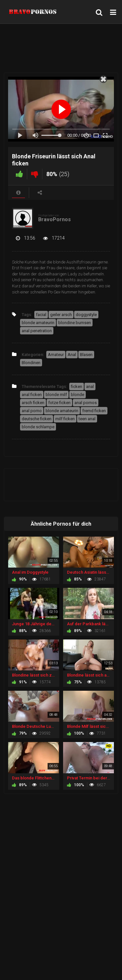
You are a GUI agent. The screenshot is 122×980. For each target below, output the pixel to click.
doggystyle (86, 315)
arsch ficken (33, 403)
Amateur (56, 355)
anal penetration (37, 331)
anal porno (32, 411)
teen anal (87, 419)
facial (41, 315)
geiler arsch (61, 315)
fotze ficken (59, 403)
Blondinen (31, 363)
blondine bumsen (75, 323)
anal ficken (32, 395)
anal (90, 386)
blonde (78, 395)
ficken (77, 386)
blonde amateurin (38, 323)
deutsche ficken (37, 419)
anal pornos (86, 403)
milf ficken (65, 419)
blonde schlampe (38, 427)
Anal (72, 355)
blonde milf (56, 395)
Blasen (86, 355)
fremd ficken (94, 411)
